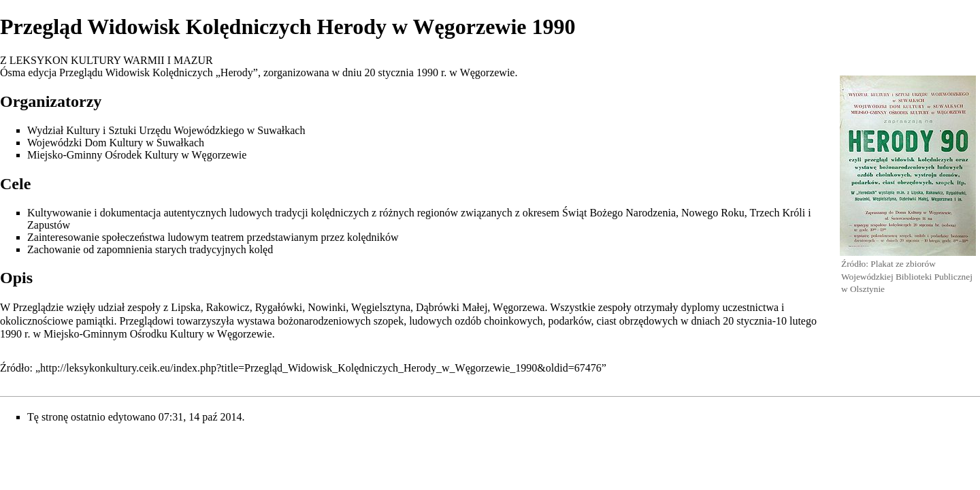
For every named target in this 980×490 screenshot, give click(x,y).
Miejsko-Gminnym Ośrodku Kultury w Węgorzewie (158, 334)
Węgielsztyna (381, 307)
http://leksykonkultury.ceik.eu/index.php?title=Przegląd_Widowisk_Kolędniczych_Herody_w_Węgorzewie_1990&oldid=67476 (321, 368)
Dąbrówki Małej (452, 307)
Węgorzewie (488, 72)
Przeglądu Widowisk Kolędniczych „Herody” (159, 72)
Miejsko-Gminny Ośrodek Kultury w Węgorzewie (137, 155)
